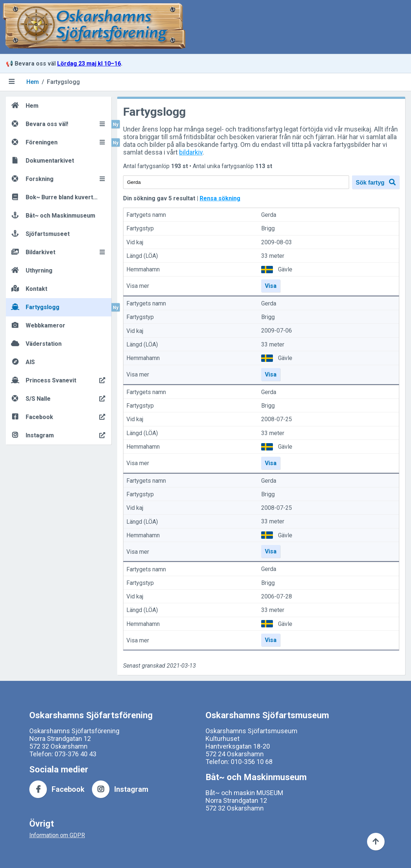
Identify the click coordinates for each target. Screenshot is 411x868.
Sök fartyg (376, 182)
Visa (271, 286)
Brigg (268, 229)
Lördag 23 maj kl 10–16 (89, 64)
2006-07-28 (277, 596)
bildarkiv (191, 152)
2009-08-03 (277, 242)
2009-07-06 (277, 331)
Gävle (285, 269)
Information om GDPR (57, 835)
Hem (33, 82)
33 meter (273, 256)
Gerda (269, 215)
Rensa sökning (220, 198)
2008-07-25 (277, 420)
